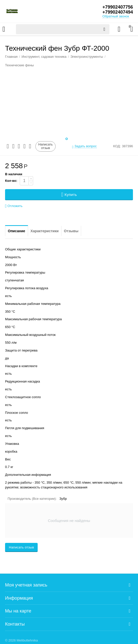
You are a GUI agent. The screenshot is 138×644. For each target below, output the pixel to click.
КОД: (117, 146)
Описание (17, 231)
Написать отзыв (45, 146)
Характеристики (45, 231)
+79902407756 (118, 7)
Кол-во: (11, 181)
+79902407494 (118, 12)
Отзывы (71, 231)
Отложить (14, 206)
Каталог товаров (4, 29)
